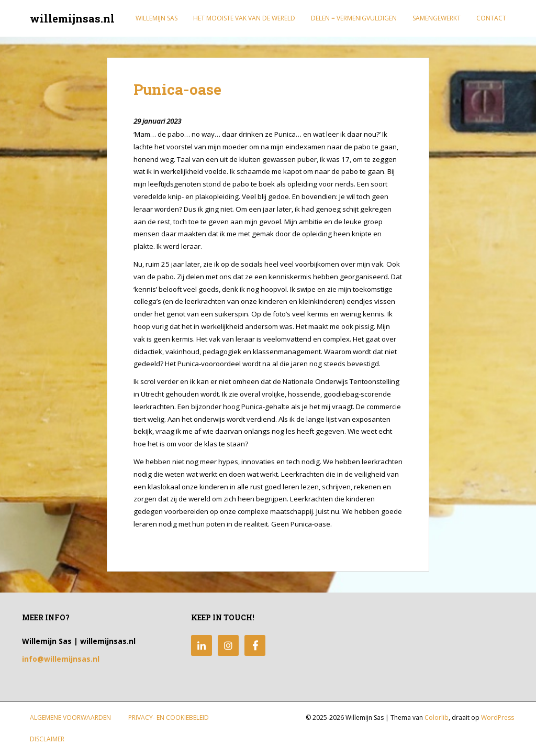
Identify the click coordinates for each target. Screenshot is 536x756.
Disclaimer (47, 739)
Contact (491, 18)
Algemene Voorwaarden (70, 717)
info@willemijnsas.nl (61, 659)
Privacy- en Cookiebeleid (169, 717)
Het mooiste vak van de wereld (244, 18)
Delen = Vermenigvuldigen (354, 18)
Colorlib (437, 717)
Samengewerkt (437, 18)
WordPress (498, 717)
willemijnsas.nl (72, 18)
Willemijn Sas (157, 18)
